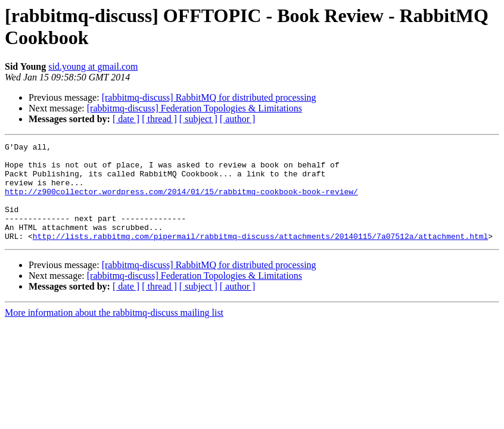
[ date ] (126, 119)
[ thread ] (159, 119)
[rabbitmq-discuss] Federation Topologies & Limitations (195, 108)
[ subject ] (198, 119)
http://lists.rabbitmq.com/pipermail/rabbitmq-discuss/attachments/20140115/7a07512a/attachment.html (260, 256)
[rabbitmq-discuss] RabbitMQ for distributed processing (209, 97)
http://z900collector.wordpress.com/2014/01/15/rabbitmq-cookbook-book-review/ (181, 202)
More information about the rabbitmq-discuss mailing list (114, 332)
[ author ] (238, 119)
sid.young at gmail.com (93, 66)
